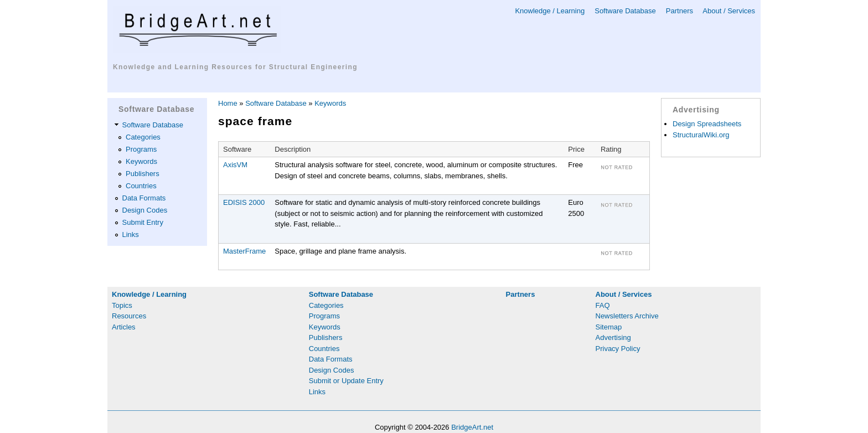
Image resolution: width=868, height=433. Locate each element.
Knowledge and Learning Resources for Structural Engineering (235, 67)
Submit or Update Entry (346, 381)
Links (131, 234)
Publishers (143, 174)
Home (228, 103)
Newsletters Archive (627, 316)
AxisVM (235, 165)
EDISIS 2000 (244, 202)
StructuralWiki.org (701, 135)
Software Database (625, 11)
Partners (680, 11)
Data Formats (144, 198)
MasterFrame (244, 251)
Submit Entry (143, 222)
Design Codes (145, 210)
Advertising (613, 337)
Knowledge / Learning (550, 11)
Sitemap (609, 327)
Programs (141, 149)
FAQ (603, 305)
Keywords (141, 161)
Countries (141, 186)
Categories (143, 137)
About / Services (729, 11)
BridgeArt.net (472, 427)
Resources (129, 316)
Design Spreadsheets (707, 124)
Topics (122, 305)
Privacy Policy (618, 349)
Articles (124, 327)
